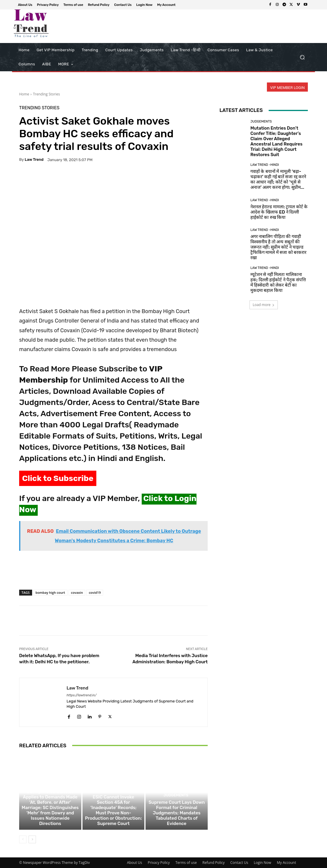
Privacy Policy (159, 863)
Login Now (263, 863)
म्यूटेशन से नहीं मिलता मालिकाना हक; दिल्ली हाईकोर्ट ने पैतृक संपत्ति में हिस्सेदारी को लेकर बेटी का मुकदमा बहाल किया (278, 282)
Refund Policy (214, 863)
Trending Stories (46, 94)
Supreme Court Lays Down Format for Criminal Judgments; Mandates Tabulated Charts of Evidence (177, 813)
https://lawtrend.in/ (82, 695)
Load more (264, 305)
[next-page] (32, 839)
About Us (134, 863)
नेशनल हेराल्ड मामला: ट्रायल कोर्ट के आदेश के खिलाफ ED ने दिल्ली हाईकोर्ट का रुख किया (279, 212)
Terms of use (186, 863)
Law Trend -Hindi (265, 165)
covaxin (77, 592)
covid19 (95, 592)
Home (24, 94)
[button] (302, 57)
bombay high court (50, 592)
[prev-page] (23, 839)
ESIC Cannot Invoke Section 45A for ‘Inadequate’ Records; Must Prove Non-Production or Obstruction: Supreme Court (113, 810)
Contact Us (239, 863)
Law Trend (34, 159)
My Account (286, 863)
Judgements (50, 785)
